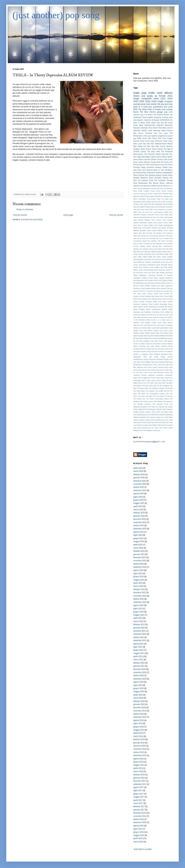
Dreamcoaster (149, 196)
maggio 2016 (139, 835)
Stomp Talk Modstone (156, 372)
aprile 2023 (138, 583)
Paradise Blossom (139, 349)
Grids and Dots (149, 204)
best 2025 (169, 422)
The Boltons (137, 386)
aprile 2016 (138, 838)
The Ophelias (152, 241)
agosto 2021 (138, 644)
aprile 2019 (138, 733)
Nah (148, 217)
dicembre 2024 (139, 519)
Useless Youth (150, 412)
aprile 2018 (138, 768)
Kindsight (155, 120)
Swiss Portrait (157, 149)
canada (169, 109)
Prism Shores (156, 220)
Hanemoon (137, 315)
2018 (171, 112)
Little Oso (141, 212)
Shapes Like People (155, 225)
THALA (166, 230)
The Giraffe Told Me (162, 391)
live (153, 428)
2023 (154, 101)
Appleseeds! (156, 262)
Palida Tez (142, 146)
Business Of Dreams (165, 275)
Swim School (146, 149)
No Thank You (155, 217)
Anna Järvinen (156, 259)
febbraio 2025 (139, 513)
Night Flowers (167, 130)
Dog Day (169, 288)
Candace (144, 278)
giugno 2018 (138, 762)
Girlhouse (159, 141)
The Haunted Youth (145, 180)
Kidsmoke (137, 325)
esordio (28, 87)
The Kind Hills (151, 238)
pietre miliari (162, 252)
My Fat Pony (138, 341)
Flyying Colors (147, 299)
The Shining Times (146, 401)
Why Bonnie (153, 183)
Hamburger (159, 204)
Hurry (170, 141)
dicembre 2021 (139, 631)
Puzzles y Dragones (141, 354)
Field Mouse (155, 296)
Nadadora (147, 341)
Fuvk (141, 204)
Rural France (158, 223)
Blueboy (170, 188)
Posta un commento (25, 210)
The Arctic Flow (160, 383)
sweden (154, 104)
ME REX (151, 144)
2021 (170, 96)
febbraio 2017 (139, 806)
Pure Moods (168, 351)
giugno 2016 (138, 832)
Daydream (169, 286)
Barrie (158, 265)
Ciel (162, 162)
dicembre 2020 (139, 669)
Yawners (152, 417)
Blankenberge (149, 270)
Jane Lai (169, 320)
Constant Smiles (160, 283)
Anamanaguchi (138, 259)
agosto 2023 (138, 570)
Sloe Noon (155, 362)
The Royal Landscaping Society (158, 399)
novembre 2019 (140, 711)
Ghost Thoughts (139, 309)
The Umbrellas (160, 180)
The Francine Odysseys (157, 236)
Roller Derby (151, 123)
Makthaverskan (161, 144)
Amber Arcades (167, 257)
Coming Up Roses (146, 194)
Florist (140, 299)
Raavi (151, 354)
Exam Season (147, 294)
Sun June (163, 133)
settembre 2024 (140, 529)
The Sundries (168, 244)
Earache (150, 291)
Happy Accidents (148, 167)
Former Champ (139, 302)
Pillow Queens (139, 175)
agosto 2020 (138, 682)
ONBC (135, 346)
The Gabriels (150, 391)
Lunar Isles (142, 144)
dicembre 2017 (139, 781)
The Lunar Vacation (163, 238)
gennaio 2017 (139, 810)
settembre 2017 (140, 784)
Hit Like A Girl (168, 315)
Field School (164, 296)
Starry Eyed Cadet (162, 370)
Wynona (136, 249)
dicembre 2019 (139, 707)
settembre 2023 (140, 567)
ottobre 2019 (139, 714)
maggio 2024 (139, 542)
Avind (155, 128)
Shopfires (166, 359)
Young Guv (160, 417)
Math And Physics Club (164, 333)
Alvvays (140, 188)
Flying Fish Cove (159, 138)
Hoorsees (144, 317)
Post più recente (20, 215)
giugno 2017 (138, 794)
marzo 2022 (138, 621)
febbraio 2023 (139, 589)
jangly (150, 96)
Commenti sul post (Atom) (32, 220)
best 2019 (140, 422)
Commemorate (149, 283)
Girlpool (164, 309)
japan (141, 125)
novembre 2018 (140, 749)
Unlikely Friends (139, 412)
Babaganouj (147, 188)
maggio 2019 (139, 730)
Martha (153, 333)
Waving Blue (157, 246)
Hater (150, 130)
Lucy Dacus (163, 330)
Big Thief (163, 188)
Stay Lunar (144, 372)
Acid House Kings (162, 254)
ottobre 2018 (139, 752)
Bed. (141, 267)
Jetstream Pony (146, 128)
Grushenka (156, 312)
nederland (154, 252)
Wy (148, 417)
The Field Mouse (139, 391)
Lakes (149, 328)
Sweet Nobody (157, 230)
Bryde (140, 191)
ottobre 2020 (139, 676)
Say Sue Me (162, 123)
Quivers (136, 223)
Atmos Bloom (162, 157)
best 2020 (169, 249)
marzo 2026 (138, 471)
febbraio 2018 (139, 775)
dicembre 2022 (139, 593)
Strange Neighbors (148, 375)
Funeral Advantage (160, 304)
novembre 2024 (140, 522)
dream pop (139, 96)
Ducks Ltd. (168, 162)
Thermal (161, 407)
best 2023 (155, 422)
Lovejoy (155, 330)
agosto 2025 (138, 494)
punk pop (169, 104)
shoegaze (168, 101)
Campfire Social (149, 191)
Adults (140, 257)
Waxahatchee (168, 246)
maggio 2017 (139, 797)
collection (147, 252)
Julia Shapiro (145, 323)
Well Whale (155, 415)
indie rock (155, 93)
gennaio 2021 (139, 666)
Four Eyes (162, 302)
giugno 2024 (138, 538)
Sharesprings (168, 225)
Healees (158, 167)
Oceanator (142, 346)
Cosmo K (169, 283)
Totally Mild (142, 409)
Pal (148, 346)
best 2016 (161, 249)
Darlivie (154, 286)
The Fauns (169, 388)
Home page (68, 215)
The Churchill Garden (153, 154)
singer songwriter (143, 98)
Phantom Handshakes (164, 173)
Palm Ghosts (155, 346)
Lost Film (149, 212)
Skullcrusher (137, 228)
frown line (164, 425)
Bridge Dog (164, 273)
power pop (145, 104)
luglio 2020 (138, 685)
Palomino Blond (167, 346)
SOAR (165, 223)
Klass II (163, 325)
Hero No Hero (158, 315)
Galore (140, 307)
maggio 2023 (139, 580)
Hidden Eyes (167, 167)
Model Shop (168, 215)
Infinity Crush (150, 320)
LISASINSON (165, 120)
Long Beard (148, 330)
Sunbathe (158, 178)
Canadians (137, 278)
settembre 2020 (140, 679)
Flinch (143, 202)
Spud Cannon (143, 370)
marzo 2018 (138, 771)
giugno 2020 (138, 688)
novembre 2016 (140, 816)
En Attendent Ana (167, 196)
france (136, 112)
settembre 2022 (140, 602)
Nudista (170, 344)
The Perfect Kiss (139, 399)
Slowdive (162, 362)
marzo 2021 (138, 660)
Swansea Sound (145, 230)
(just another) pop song (56, 15)
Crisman (136, 286)
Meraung (147, 336)
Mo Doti (136, 338)
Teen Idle (142, 233)
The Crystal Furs (143, 236)
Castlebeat (137, 117)
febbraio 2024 (139, 551)
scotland (165, 117)
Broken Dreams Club (159, 159)
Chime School (161, 191)
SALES (170, 357)
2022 (163, 98)
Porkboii (161, 351)
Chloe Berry (162, 128)
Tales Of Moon (167, 380)
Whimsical (169, 415)
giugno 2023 (138, 577)
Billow (170, 267)
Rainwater (164, 354)
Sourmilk (170, 228)
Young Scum (153, 249)
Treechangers (151, 409)
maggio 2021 (139, 653)
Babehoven (152, 265)
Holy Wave (137, 317)
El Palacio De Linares (161, 291)
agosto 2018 (138, 759)
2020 (136, 101)
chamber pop (138, 186)
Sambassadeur (138, 359)
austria (148, 420)
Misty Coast (159, 215)
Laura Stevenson (160, 209)
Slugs (171, 362)
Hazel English (148, 117)
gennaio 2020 (139, 704)
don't (150, 425)
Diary (142, 196)
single (160, 101)
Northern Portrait (161, 344)
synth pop (157, 430)
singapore (150, 430)
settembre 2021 (140, 640)
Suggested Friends (149, 378)
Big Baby (164, 267)
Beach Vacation (145, 159)
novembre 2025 (140, 484)
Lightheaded (164, 328)
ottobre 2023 (139, 564)
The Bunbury (158, 233)
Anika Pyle (147, 259)
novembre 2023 (140, 561)
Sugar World (138, 378)
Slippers (148, 362)
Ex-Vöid (146, 165)
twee (156, 98)
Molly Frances (153, 338)
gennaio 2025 (139, 516)
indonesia (157, 117)
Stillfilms (136, 230)
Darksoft (165, 194)
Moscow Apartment (140, 217)
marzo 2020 (138, 698)
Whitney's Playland (140, 417)
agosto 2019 (138, 720)
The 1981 (150, 383)
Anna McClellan (167, 259)
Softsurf (155, 228)
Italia (135, 144)
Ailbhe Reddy (147, 257)
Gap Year (164, 165)
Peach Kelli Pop (152, 349)
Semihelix (159, 359)
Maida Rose (168, 212)
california (169, 183)
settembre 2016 (140, 822)
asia (164, 109)
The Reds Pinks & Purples (150, 109)
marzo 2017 (138, 803)
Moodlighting (162, 338)
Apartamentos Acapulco (154, 125)
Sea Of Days (143, 225)
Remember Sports (146, 223)
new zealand (158, 115)
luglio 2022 (138, 609)
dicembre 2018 (139, 746)
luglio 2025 (138, 497)
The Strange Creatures (142, 404)
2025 (142, 101)
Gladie (170, 309)
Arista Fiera (165, 262)
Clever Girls (157, 280)
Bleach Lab (168, 115)
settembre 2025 (140, 490)
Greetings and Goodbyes (142, 312)
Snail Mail (161, 365)
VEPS (158, 412)
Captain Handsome (166, 278)
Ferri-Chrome (151, 199)
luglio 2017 (138, 790)
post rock (143, 430)
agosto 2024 (138, 532)
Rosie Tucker (160, 357)
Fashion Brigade (145, 296)
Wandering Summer (144, 415)
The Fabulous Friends (157, 388)
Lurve (144, 170)
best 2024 (162, 422)
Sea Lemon (138, 133)
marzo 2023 (138, 586)
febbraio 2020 (139, 701)
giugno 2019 (138, 727)
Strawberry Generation (164, 375)
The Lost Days (158, 396)
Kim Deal (144, 325)
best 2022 (148, 422)
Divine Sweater (161, 288)
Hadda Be (169, 312)
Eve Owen (137, 294)
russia (169, 252)
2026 (135, 109)
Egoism (140, 120)
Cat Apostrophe (139, 280)
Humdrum (169, 207)
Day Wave (161, 286)
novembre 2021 (140, 634)
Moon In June (159, 170)
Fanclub (166, 294)
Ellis (150, 138)
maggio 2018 (139, 765)
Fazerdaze (142, 199)
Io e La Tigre (161, 320)
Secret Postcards (150, 359)
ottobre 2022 (139, 599)
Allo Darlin (157, 257)
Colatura (165, 280)
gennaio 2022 (139, 628)
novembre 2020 (140, 672)
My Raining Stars (140, 173)
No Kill (153, 344)
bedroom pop (138, 115)
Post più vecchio (116, 215)
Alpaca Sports (151, 157)
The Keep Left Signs (145, 396)
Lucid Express (158, 212)
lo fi (140, 107)
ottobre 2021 (139, 637)
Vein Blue (164, 412)
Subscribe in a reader (143, 849)
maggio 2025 (139, 503)
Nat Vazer (155, 341)
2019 (170, 98)
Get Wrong (169, 307)
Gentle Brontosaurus (151, 307)
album (168, 93)
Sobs (167, 365)
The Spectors (168, 401)
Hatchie (144, 130)
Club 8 (170, 128)
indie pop (140, 93)
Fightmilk (137, 130)
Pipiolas (144, 351)
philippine (136, 430)
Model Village (143, 338)
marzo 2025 (138, 510)
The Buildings (164, 386)
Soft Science (147, 228)
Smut (155, 365)
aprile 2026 (138, 468)
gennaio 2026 (139, 478)
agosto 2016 (138, 826)
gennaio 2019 (139, 743)
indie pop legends (150, 136)
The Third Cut (153, 407)
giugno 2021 (138, 650)
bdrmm (153, 420)
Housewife (162, 207)
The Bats (149, 233)
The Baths (169, 383)
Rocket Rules (167, 175)
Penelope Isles (163, 349)
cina (142, 252)
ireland (153, 186)
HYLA (162, 312)
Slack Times (141, 362)
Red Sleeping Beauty (153, 175)
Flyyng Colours (157, 299)
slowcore (166, 186)
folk (159, 425)
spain (136, 107)
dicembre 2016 (139, 813)
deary (146, 425)
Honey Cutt (154, 207)
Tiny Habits (169, 407)
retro (135, 157)
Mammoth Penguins (140, 215)
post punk (168, 107)
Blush (135, 191)
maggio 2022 (139, 615)
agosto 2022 (138, 605)
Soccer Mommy (166, 146)
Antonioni (148, 262)
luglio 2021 (138, 647)
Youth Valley (168, 417)
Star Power (151, 370)
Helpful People (145, 207)
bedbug (159, 420)
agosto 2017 (138, 787)
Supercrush (169, 378)
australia (137, 104)
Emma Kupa (138, 165)
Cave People (149, 280)
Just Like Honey (139, 209)
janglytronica (163, 136)
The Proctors (148, 244)
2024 (148, 101)
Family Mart (158, 294)
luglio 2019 (138, 723)
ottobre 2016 (139, 819)
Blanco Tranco (138, 270)
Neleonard (151, 173)
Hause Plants (168, 204)
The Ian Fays (141, 238)
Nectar (161, 341)
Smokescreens (147, 365)
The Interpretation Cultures (156, 394)
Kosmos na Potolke (140, 328)
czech (135, 425)
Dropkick (157, 196)
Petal (171, 349)
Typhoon (170, 409)
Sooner (155, 367)
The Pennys (168, 396)
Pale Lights (164, 217)
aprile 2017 (138, 800)
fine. (171, 154)
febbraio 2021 (139, 663)
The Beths (148, 115)
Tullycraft (159, 409)
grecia (140, 428)
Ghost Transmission (153, 309)
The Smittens (158, 401)
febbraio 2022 (139, 624)
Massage (157, 130)
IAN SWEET (168, 317)
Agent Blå (141, 157)
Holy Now (137, 170)
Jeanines (147, 120)
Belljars (157, 267)
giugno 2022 (138, 612)
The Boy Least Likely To (151, 386)
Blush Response (160, 270)
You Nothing (144, 249)
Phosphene (137, 351)
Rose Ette (148, 357)
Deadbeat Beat (150, 288)
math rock (158, 428)
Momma (150, 170)
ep (156, 96)
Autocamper (143, 265)
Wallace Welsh (145, 246)
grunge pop (147, 428)
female (162, 96)
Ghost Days (150, 141)
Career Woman (144, 162)
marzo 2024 (138, 548)
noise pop (147, 107)
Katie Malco (149, 209)
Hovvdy (161, 317)
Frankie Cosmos (152, 202)
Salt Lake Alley (153, 146)
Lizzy (141, 330)
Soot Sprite (162, 228)
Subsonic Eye (151, 133)
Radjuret (157, 354)
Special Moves (163, 367)
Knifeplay (169, 325)
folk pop (161, 104)
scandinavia (158, 107)
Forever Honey (167, 299)
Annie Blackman (139, 262)
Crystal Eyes (157, 194)
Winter (162, 183)
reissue (159, 186)
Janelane (136, 323)
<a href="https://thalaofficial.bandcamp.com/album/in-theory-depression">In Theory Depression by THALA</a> (68, 178)
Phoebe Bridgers (144, 220)
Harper (144, 315)
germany (147, 186)
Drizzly (136, 291)
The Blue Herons (148, 112)
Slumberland (137, 365)
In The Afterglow (139, 320)
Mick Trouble (155, 336)
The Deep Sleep (142, 388)
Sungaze (137, 149)
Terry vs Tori (142, 383)
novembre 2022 (140, 596)
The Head (141, 394)
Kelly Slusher (168, 323)
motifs (170, 428)
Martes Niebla (145, 333)
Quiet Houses (168, 220)
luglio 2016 (138, 829)
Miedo (170, 336)
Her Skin (149, 315)
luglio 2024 (138, 535)
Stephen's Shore (147, 178)
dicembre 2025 (139, 481)
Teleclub (166, 178)
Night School (145, 344)
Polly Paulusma (152, 351)
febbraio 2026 (139, 474)
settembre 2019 (140, 717)
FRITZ (135, 199)
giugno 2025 (138, 500)
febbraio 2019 (139, 739)
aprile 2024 (138, 545)
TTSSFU (159, 380)
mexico (165, 428)
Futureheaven (155, 165)
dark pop (141, 425)
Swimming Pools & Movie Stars (144, 380)
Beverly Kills (156, 188)
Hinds (165, 141)
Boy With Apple (154, 273)
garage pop (162, 112)
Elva (171, 291)
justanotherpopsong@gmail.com (149, 442)
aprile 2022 (138, 618)
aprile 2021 (138, 656)
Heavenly (136, 207)
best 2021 (137, 252)
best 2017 (165, 420)
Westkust (162, 415)
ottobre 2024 (139, 526)
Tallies (135, 383)
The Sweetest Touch (160, 404)
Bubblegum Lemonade (147, 275)
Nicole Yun (137, 344)
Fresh (142, 141)
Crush (142, 286)
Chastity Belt (155, 162)
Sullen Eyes (160, 378)
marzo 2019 (138, 736)
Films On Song (163, 199)
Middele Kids (164, 336)
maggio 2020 (139, 692)
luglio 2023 (138, 573)
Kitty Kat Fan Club (154, 325)
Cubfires (148, 286)
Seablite (136, 178)
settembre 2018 (140, 755)
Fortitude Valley (151, 302)
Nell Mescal (168, 341)
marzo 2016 (138, 842)
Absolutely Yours (150, 254)
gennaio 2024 (139, 554)
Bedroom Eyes (148, 267)
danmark (165, 154)
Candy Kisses (153, 278)
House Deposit (153, 317)
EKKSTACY (142, 291)
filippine (155, 425)
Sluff (167, 362)
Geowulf (161, 307)
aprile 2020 (138, 695)
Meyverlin (151, 215)
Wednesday (143, 183)
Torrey (135, 409)
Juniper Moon (157, 323)
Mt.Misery (169, 170)
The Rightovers (158, 244)
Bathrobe (164, 265)
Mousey (170, 338)
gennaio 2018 (139, 778)
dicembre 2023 (139, 557)
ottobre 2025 (139, 487)
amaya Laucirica (139, 420)
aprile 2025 (138, 506)
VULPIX (136, 246)
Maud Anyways (138, 336)
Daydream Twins (139, 288)
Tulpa (164, 409)
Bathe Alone (142, 138)
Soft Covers (148, 367)
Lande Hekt (156, 328)
